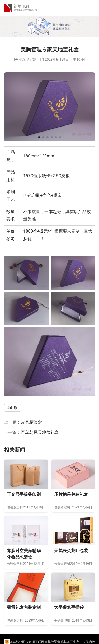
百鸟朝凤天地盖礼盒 (40, 432)
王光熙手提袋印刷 (24, 494)
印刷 (11, 192)
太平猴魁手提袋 (69, 607)
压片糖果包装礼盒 (71, 494)
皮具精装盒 (31, 422)
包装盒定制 (28, 59)
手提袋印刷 (62, 620)
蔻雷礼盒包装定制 (24, 607)
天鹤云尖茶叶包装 (71, 551)
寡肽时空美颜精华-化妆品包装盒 (25, 554)
